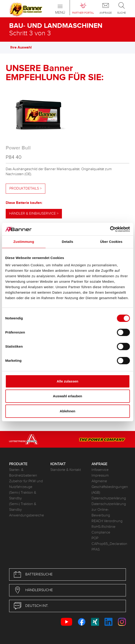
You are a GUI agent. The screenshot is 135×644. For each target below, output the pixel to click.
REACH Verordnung (107, 521)
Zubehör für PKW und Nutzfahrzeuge (26, 484)
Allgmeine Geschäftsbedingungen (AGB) (109, 487)
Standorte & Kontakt (66, 470)
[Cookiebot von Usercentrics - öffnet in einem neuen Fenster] (110, 229)
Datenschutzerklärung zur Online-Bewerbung (109, 510)
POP (95, 538)
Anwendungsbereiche (26, 515)
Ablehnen (67, 411)
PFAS (96, 550)
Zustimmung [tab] (24, 242)
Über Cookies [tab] (111, 242)
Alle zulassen (67, 381)
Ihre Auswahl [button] (23, 47)
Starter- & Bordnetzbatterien (23, 473)
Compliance (101, 532)
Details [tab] (68, 242)
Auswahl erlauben (67, 396)
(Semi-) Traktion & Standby (23, 495)
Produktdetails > (25, 189)
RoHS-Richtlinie (103, 527)
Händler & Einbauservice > (34, 214)
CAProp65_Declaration (109, 544)
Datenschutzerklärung (109, 498)
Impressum (100, 476)
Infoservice (100, 470)
